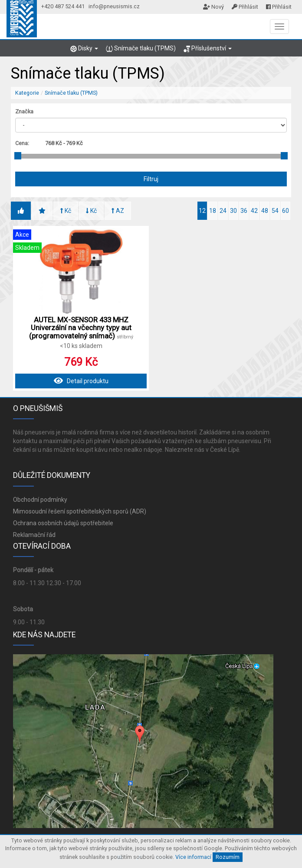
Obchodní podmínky (40, 500)
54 (275, 211)
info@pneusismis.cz (114, 6)
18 (213, 211)
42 (254, 211)
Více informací (193, 857)
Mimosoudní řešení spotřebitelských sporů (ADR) (80, 511)
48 (265, 211)
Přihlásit (245, 7)
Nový (213, 7)
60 (286, 211)
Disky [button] (84, 48)
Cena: (22, 143)
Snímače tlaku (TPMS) (141, 48)
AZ (118, 211)
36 (244, 211)
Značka (24, 111)
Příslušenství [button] (208, 48)
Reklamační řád (34, 535)
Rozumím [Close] (228, 857)
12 (202, 211)
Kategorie (27, 93)
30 (233, 211)
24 (223, 211)
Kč (66, 211)
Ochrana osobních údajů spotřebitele (63, 523)
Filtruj (151, 179)
